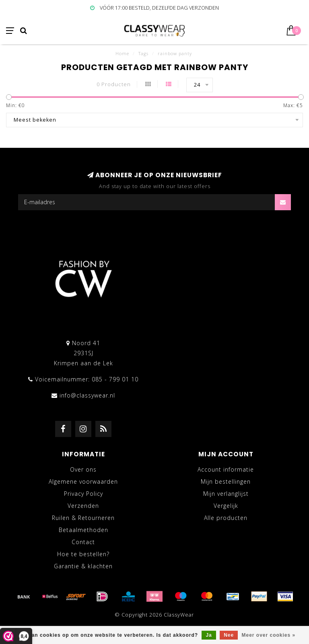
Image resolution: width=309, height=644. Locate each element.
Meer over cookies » (269, 635)
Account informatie (226, 469)
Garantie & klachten (83, 566)
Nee (229, 635)
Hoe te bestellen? (83, 554)
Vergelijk (226, 506)
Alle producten (226, 518)
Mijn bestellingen (226, 481)
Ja (209, 635)
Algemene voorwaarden (83, 481)
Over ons (83, 469)
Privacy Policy (83, 494)
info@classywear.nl (87, 395)
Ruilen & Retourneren (83, 518)
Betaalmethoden (83, 530)
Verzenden (83, 506)
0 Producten (114, 84)
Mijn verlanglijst (226, 494)
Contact (83, 542)
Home (122, 53)
